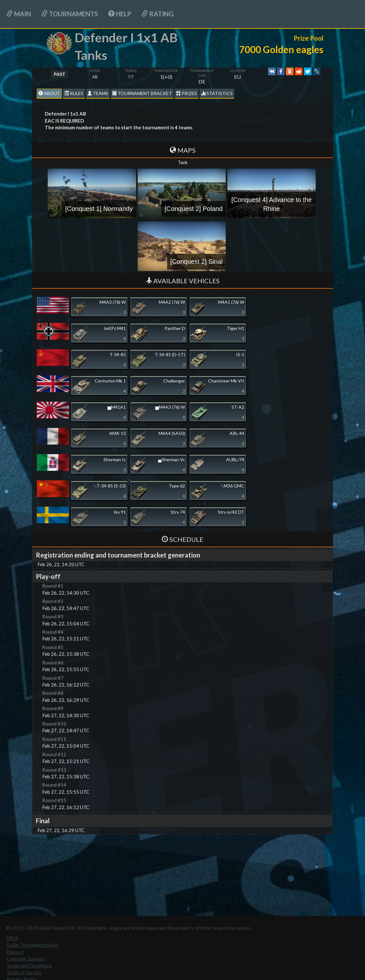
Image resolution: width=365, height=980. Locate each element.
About (49, 93)
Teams (98, 93)
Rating (158, 14)
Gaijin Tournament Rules (32, 945)
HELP (120, 14)
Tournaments (70, 14)
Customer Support (26, 959)
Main (19, 14)
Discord (15, 952)
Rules (74, 93)
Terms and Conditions (29, 966)
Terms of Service (24, 972)
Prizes (187, 93)
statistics (217, 93)
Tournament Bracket (142, 93)
